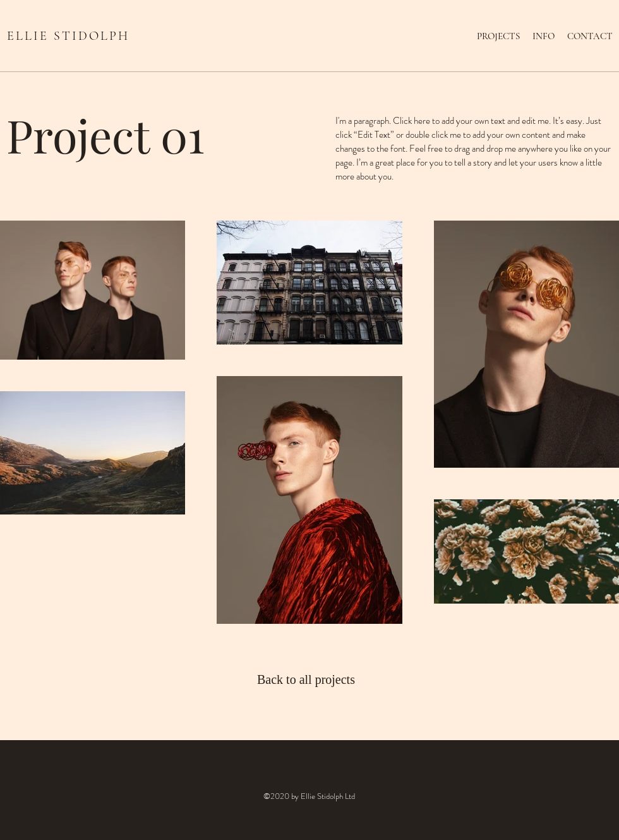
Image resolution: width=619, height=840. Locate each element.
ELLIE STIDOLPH (68, 36)
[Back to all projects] (309, 679)
